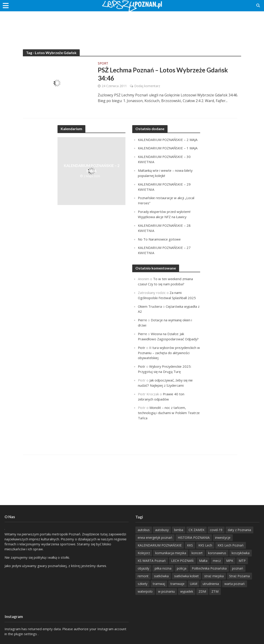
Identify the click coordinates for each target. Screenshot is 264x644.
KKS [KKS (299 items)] (190, 545)
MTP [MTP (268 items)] (242, 561)
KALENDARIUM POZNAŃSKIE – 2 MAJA (92, 168)
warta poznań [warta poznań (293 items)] (235, 584)
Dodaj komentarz (147, 86)
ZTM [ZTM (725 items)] (215, 591)
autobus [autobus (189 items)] (144, 530)
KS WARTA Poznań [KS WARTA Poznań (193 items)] (152, 561)
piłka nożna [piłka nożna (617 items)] (163, 568)
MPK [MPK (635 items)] (230, 561)
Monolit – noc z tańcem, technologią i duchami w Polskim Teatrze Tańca (163, 406)
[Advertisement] (132, 26)
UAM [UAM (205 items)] (194, 584)
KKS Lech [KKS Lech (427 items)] (205, 545)
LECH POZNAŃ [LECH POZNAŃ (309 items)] (182, 561)
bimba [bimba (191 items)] (179, 530)
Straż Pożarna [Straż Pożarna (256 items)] (239, 576)
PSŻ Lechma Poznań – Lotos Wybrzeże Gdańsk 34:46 (163, 74)
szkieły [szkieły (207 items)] (143, 584)
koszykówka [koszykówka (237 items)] (241, 553)
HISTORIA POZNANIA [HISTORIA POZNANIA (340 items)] (194, 538)
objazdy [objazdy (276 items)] (143, 568)
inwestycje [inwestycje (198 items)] (223, 538)
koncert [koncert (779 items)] (197, 553)
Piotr (142, 343)
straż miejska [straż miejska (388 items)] (214, 576)
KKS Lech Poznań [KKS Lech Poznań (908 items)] (231, 545)
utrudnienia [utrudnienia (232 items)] (211, 584)
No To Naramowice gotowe (160, 236)
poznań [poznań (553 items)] (238, 568)
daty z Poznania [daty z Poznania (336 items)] (239, 530)
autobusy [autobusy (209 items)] (162, 530)
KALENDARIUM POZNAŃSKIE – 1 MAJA (168, 148)
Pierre (143, 316)
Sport (103, 64)
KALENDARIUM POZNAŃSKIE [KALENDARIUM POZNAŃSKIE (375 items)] (160, 545)
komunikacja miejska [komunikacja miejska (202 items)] (171, 553)
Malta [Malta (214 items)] (203, 561)
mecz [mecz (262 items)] (217, 561)
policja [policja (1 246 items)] (182, 568)
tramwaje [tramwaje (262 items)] (178, 584)
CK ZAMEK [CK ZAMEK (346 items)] (197, 530)
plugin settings (26, 634)
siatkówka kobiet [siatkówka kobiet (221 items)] (186, 576)
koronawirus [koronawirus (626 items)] (217, 553)
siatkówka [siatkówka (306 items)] (161, 576)
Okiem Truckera (150, 303)
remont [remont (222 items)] (143, 576)
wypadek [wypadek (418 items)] (187, 591)
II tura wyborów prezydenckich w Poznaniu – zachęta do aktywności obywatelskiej (168, 348)
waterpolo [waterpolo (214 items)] (145, 591)
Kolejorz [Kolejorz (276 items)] (144, 553)
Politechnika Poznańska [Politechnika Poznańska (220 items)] (209, 568)
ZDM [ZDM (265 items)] (202, 591)
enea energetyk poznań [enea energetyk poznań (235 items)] (155, 538)
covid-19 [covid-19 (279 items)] (216, 530)
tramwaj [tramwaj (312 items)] (159, 584)
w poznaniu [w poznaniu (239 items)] (166, 591)
